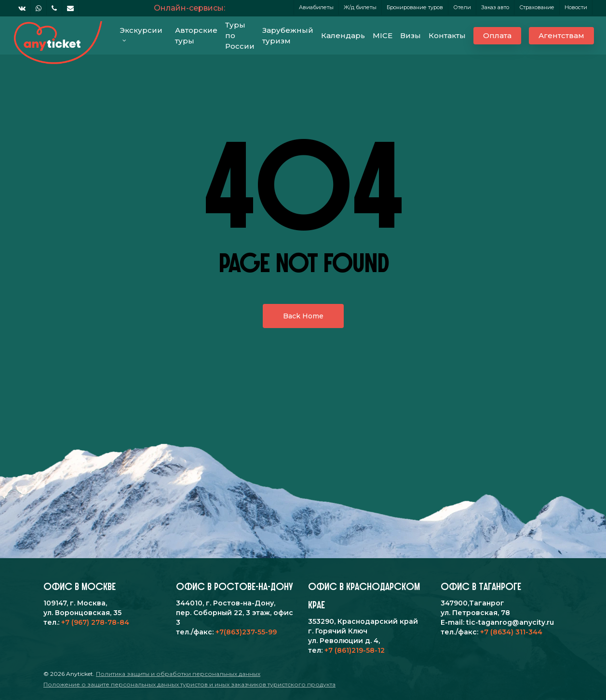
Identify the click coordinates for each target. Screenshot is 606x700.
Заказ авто (495, 7)
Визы (411, 35)
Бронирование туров (415, 7)
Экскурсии (141, 33)
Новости (576, 7)
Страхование (537, 7)
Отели (462, 7)
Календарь (343, 35)
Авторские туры (196, 35)
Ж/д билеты (360, 7)
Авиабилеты (316, 7)
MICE (383, 35)
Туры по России (240, 35)
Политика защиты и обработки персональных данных (178, 674)
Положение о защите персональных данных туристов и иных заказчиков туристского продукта (189, 684)
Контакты (447, 35)
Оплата (497, 35)
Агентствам (561, 35)
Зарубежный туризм (288, 35)
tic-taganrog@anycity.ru (510, 622)
